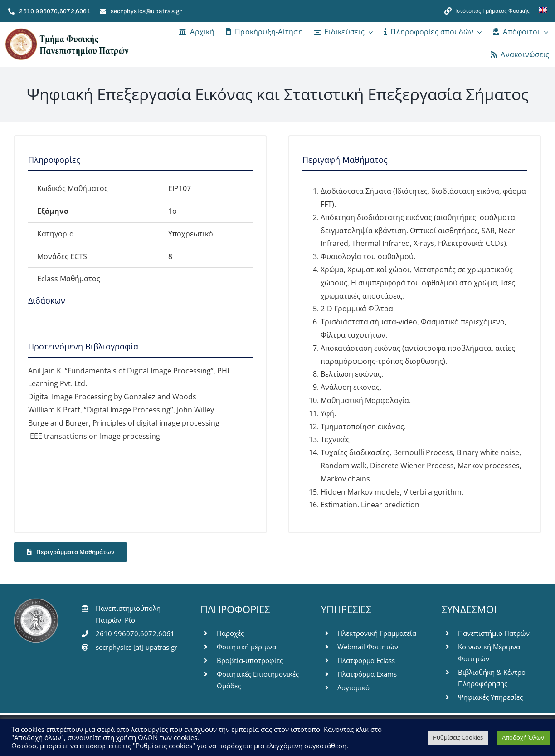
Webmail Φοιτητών (368, 647)
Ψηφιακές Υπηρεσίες (490, 697)
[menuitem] (543, 11)
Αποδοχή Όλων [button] (523, 737)
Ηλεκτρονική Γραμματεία (377, 633)
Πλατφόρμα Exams (367, 674)
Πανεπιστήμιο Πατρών (494, 633)
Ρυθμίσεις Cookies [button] (458, 737)
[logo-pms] (66, 31)
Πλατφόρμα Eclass (366, 660)
